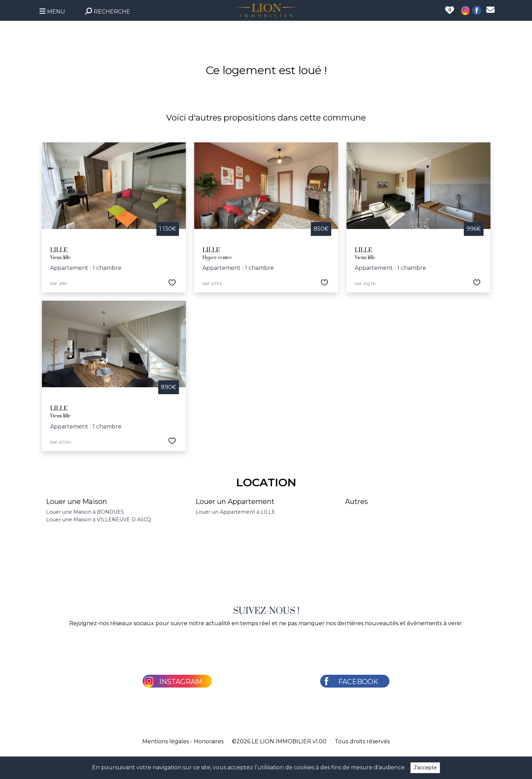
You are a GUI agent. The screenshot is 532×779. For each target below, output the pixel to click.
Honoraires (209, 741)
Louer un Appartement (235, 502)
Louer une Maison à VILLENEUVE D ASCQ (99, 520)
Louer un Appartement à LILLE (235, 512)
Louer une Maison (76, 502)
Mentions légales (166, 741)
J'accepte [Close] (425, 768)
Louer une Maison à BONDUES (85, 512)
